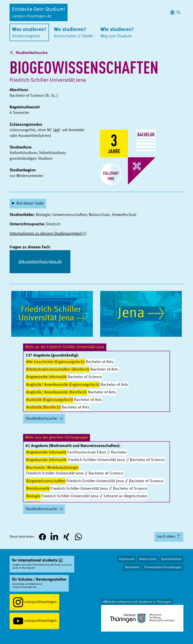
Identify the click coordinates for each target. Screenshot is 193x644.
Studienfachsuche (32, 53)
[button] (42, 537)
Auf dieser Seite (30, 204)
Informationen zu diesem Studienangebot (46, 234)
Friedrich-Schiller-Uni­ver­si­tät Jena (48, 80)
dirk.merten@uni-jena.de (40, 262)
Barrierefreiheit (171, 559)
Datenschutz (148, 559)
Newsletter (132, 567)
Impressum (127, 559)
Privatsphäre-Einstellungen (163, 567)
